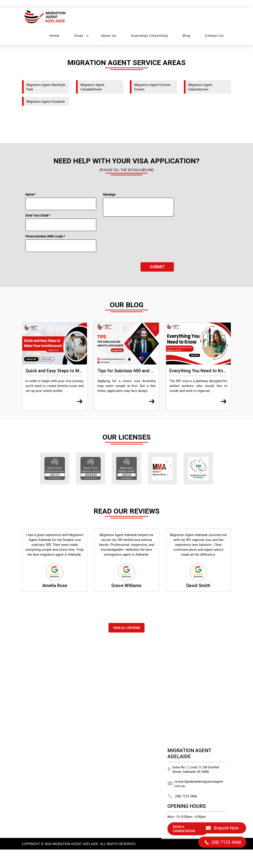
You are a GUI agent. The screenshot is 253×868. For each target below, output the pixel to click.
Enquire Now (222, 828)
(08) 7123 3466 (182, 796)
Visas (79, 36)
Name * (30, 194)
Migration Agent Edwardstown (200, 87)
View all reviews (126, 628)
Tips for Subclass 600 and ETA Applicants (139, 371)
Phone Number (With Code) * (45, 236)
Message (109, 194)
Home (54, 36)
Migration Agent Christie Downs (152, 87)
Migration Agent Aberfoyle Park (46, 87)
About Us (109, 36)
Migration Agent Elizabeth (46, 101)
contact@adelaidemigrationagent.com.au (196, 784)
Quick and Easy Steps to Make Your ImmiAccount (75, 371)
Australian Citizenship (150, 36)
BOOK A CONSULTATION (184, 829)
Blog (187, 36)
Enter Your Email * (38, 215)
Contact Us (214, 36)
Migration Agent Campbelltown (92, 87)
